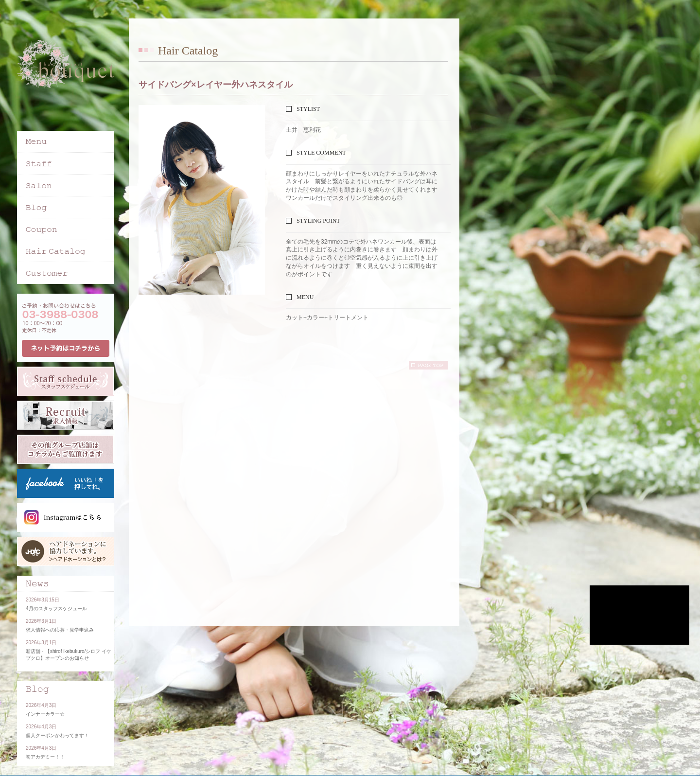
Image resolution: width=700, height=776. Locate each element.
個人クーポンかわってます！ (57, 735)
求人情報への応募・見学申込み (60, 630)
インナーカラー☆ (45, 714)
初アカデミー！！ (45, 757)
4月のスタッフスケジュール (56, 608)
